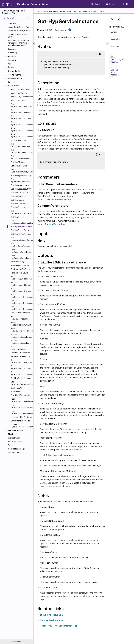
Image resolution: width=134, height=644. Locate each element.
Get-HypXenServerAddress (20, 245)
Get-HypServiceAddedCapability (22, 222)
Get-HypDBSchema (19, 166)
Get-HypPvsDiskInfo (19, 193)
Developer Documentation (33, 4)
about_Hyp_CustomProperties (22, 97)
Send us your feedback (115, 72)
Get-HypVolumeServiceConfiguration (22, 239)
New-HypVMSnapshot (20, 266)
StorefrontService (16, 442)
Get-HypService (17, 217)
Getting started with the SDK (18, 36)
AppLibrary (13, 60)
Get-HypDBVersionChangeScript (22, 171)
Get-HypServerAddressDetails (22, 212)
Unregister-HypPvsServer (21, 417)
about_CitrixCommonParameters (20, 27)
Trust (10, 445)
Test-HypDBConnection (21, 395)
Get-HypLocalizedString (21, 189)
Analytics (12, 56)
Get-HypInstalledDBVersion (20, 180)
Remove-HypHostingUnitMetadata (22, 278)
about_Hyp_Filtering (19, 100)
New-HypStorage (18, 262)
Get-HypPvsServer (19, 196)
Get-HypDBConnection (20, 162)
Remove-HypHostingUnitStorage (21, 290)
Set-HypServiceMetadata (21, 378)
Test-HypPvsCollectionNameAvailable (22, 412)
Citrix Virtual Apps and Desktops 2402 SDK (91, 11)
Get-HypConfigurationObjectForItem (22, 151)
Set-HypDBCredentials (20, 356)
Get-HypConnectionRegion (20, 157)
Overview (12, 23)
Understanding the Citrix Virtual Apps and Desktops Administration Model (19, 43)
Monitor (11, 434)
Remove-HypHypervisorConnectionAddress (22, 296)
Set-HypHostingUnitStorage (21, 367)
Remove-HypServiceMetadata (20, 318)
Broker (11, 67)
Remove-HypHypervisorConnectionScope (22, 308)
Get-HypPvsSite (17, 200)
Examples (12, 49)
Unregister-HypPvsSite (20, 421)
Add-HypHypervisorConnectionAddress (22, 123)
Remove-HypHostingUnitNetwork (21, 284)
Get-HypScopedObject (20, 207)
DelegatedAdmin (15, 78)
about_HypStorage (19, 93)
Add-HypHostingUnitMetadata (22, 105)
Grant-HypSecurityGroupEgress (21, 251)
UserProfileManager (17, 449)
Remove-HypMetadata (20, 313)
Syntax (114, 33)
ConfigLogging (15, 75)
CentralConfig (14, 71)
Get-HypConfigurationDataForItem (22, 145)
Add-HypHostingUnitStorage (21, 117)
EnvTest (12, 82)
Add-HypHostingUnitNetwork (21, 111)
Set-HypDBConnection (20, 353)
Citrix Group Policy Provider (20, 31)
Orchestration (14, 438)
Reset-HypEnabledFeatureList (21, 324)
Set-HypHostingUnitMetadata (22, 361)
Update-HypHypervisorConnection (22, 426)
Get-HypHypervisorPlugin (21, 176)
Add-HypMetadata (19, 140)
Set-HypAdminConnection (20, 348)
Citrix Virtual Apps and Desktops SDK (57, 11)
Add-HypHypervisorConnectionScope (22, 135)
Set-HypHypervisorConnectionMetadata (22, 373)
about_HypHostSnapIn (20, 89)
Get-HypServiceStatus (20, 230)
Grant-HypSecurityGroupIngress (22, 257)
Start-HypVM (16, 388)
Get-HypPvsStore (18, 204)
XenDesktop (13, 452)
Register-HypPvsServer (21, 269)
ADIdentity (13, 53)
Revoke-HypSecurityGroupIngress (22, 342)
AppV (10, 64)
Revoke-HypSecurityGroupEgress (21, 336)
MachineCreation (15, 430)
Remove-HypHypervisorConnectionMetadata (22, 302)
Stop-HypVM (16, 392)
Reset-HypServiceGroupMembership (22, 330)
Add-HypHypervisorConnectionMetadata (22, 129)
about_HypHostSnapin (51, 615)
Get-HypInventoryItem (20, 185)
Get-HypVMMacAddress (21, 234)
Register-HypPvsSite (19, 273)
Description (116, 40)
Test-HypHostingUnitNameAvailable (22, 400)
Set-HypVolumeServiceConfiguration (22, 383)
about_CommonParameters (51, 224)
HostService (14, 86)
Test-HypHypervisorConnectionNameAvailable (22, 406)
